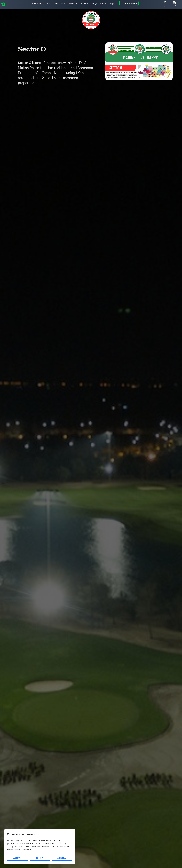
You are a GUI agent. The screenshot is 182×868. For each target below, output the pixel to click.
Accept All (62, 858)
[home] (3, 4)
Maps (112, 3)
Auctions (85, 3)
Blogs (94, 3)
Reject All (40, 858)
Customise (18, 858)
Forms (103, 3)
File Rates (73, 3)
